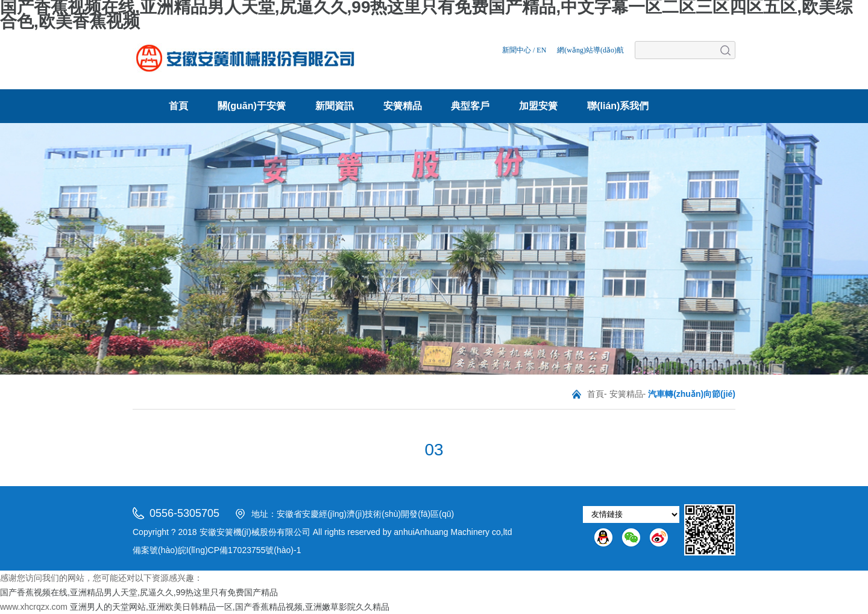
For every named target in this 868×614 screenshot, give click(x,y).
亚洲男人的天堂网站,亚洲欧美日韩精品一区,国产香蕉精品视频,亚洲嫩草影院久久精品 (230, 607)
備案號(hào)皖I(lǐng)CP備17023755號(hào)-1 (217, 550)
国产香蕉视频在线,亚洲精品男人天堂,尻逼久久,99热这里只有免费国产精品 (139, 592)
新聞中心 (517, 50)
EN (541, 50)
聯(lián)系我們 (618, 106)
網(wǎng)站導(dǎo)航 (590, 50)
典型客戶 (470, 106)
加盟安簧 (538, 106)
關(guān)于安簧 (252, 106)
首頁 (178, 106)
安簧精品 (403, 106)
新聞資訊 (335, 106)
